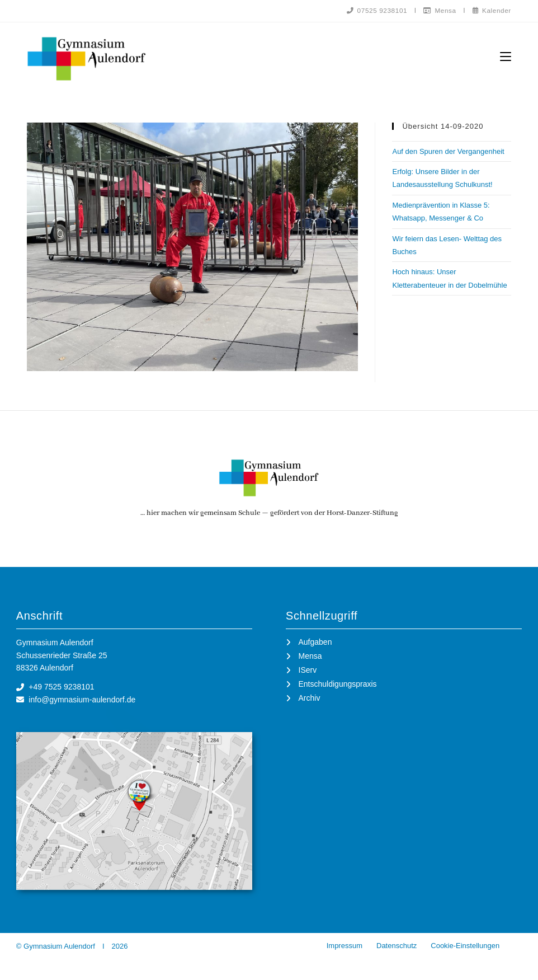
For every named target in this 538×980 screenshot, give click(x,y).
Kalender (491, 10)
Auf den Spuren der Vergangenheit (448, 151)
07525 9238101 (374, 10)
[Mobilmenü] (506, 56)
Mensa (438, 10)
